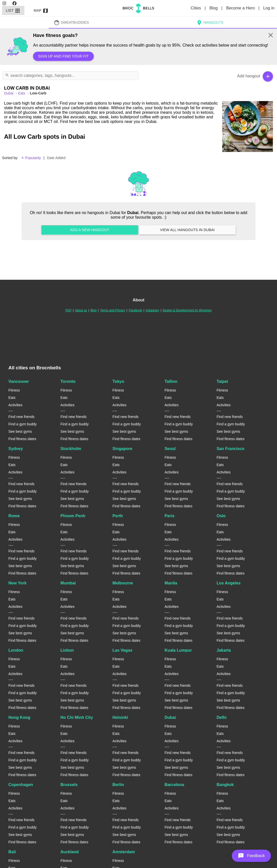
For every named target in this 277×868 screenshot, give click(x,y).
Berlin (118, 785)
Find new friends (21, 417)
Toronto (68, 381)
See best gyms (20, 431)
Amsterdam (124, 852)
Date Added (56, 158)
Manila (171, 583)
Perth (118, 516)
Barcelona (174, 785)
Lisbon (67, 650)
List (13, 10)
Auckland (70, 852)
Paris (169, 516)
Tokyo (118, 381)
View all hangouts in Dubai (187, 230)
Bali (12, 852)
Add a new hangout (90, 230)
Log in (269, 8)
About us (81, 310)
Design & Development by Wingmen (187, 310)
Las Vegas (122, 650)
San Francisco (230, 449)
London (16, 650)
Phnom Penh (73, 516)
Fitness (14, 390)
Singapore (122, 449)
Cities (196, 8)
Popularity (31, 158)
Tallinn (171, 381)
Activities (15, 405)
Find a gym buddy (22, 424)
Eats (22, 93)
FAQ (68, 310)
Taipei (222, 381)
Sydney (16, 449)
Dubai (170, 717)
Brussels (69, 785)
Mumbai (68, 583)
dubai (9, 93)
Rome (14, 516)
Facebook (135, 310)
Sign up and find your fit (63, 56)
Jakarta (224, 650)
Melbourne (123, 583)
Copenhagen (21, 785)
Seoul (170, 449)
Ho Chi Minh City (77, 717)
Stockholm (71, 449)
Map (41, 10)
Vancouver (19, 381)
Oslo (221, 516)
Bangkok (225, 785)
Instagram (152, 310)
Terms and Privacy (113, 310)
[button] (251, 856)
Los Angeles (229, 583)
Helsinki (120, 717)
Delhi (221, 717)
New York (17, 583)
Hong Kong (19, 717)
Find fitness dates (22, 439)
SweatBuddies (71, 22)
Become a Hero (241, 8)
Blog (214, 8)
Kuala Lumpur (178, 650)
